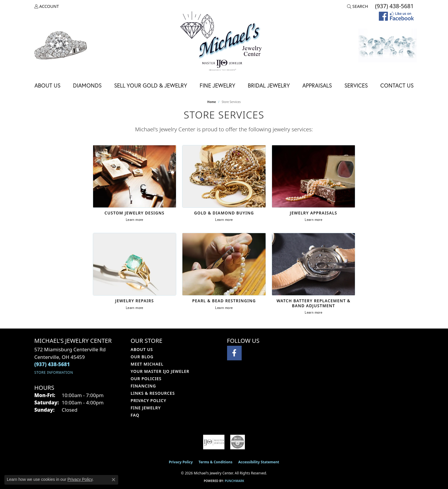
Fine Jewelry (217, 85)
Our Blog (142, 357)
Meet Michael (147, 364)
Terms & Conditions (215, 462)
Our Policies (146, 379)
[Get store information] (54, 372)
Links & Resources (153, 393)
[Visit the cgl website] (238, 442)
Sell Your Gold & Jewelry (151, 85)
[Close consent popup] (114, 480)
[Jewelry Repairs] (135, 264)
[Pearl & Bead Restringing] (224, 264)
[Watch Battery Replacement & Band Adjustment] (314, 264)
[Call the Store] (52, 364)
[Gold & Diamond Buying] (224, 176)
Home (212, 102)
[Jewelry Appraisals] (314, 176)
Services (356, 85)
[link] (394, 6)
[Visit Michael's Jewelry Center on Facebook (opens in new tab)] (234, 353)
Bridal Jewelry (269, 85)
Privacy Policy (149, 400)
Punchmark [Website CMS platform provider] (235, 481)
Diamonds (87, 85)
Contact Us (397, 85)
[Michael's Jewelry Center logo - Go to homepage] (224, 42)
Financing (143, 386)
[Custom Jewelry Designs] (135, 176)
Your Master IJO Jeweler (160, 371)
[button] (47, 6)
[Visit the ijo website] (214, 442)
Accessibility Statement (259, 462)
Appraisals (317, 85)
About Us (47, 85)
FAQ (135, 415)
